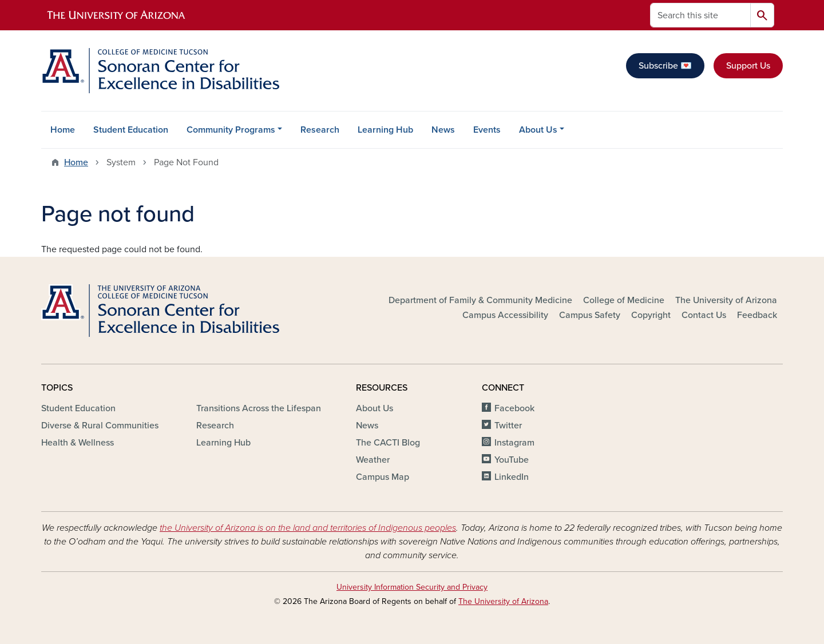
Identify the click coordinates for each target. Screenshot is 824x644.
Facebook (514, 408)
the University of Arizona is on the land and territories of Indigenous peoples (308, 528)
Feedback (757, 315)
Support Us (748, 66)
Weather (373, 460)
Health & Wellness (78, 443)
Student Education (131, 130)
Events (487, 130)
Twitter (508, 426)
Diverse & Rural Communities (100, 426)
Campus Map (383, 477)
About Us (538, 130)
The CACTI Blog (388, 443)
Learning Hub (385, 130)
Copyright (651, 315)
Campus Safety (590, 315)
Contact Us (704, 315)
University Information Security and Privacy (412, 587)
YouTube (512, 460)
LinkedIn (512, 477)
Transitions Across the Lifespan (259, 408)
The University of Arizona (726, 300)
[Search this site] (700, 15)
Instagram (514, 443)
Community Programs (231, 130)
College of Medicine (624, 300)
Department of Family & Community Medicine (480, 300)
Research (320, 130)
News (443, 130)
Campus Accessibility (505, 315)
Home (63, 130)
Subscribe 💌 (665, 66)
